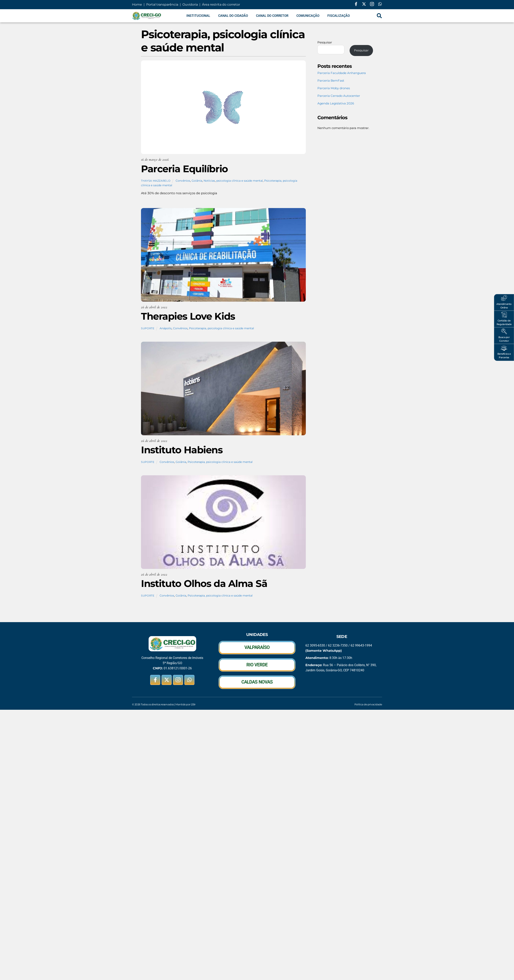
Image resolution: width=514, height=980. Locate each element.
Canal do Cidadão (233, 16)
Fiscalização (339, 16)
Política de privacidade (368, 704)
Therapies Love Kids (188, 316)
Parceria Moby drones (334, 88)
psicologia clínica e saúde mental (240, 181)
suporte (148, 328)
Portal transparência (162, 5)
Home (137, 5)
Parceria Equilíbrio (184, 169)
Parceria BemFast (331, 81)
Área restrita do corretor (221, 5)
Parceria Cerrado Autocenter (339, 96)
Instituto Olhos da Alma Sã (204, 584)
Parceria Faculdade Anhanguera (342, 73)
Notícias (209, 181)
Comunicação (308, 16)
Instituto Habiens (182, 450)
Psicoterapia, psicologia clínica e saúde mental (221, 328)
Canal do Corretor (272, 16)
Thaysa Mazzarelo (156, 181)
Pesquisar (325, 42)
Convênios (183, 181)
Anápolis (166, 328)
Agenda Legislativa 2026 (336, 103)
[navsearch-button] (379, 16)
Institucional (198, 16)
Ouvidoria (190, 5)
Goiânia (197, 181)
